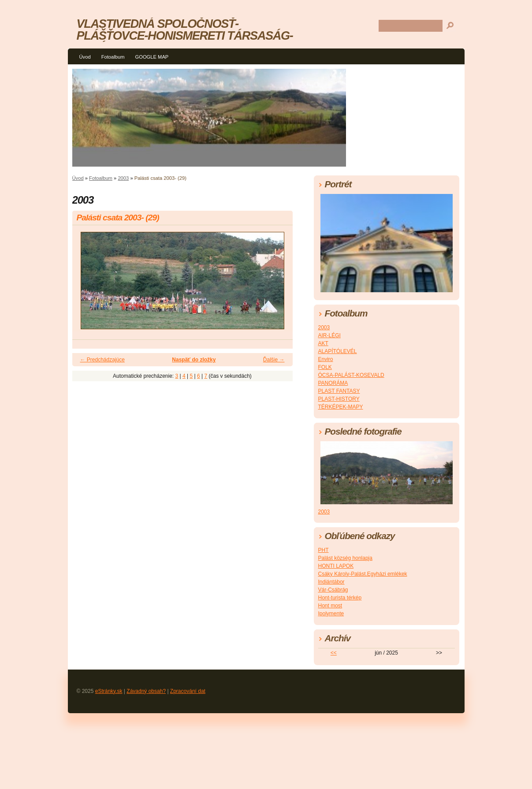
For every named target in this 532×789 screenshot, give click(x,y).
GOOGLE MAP (152, 57)
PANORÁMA (333, 383)
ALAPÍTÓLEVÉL (338, 351)
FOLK (325, 367)
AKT (323, 343)
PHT (324, 550)
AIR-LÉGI (329, 335)
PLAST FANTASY (339, 391)
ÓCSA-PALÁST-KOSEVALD (351, 375)
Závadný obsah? (146, 691)
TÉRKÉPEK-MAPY (341, 407)
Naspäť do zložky (194, 360)
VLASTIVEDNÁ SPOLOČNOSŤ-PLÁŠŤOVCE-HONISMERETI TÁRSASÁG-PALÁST (185, 35)
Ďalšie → (274, 360)
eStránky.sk (109, 691)
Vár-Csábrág (333, 590)
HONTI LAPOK (336, 566)
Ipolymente (331, 614)
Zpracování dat (188, 691)
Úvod (85, 57)
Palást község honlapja (345, 558)
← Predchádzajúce (102, 360)
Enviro (326, 359)
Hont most (330, 606)
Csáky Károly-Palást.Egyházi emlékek (363, 574)
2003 (123, 178)
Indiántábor (331, 582)
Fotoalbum (113, 57)
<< (334, 653)
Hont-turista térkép (340, 598)
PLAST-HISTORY (339, 399)
